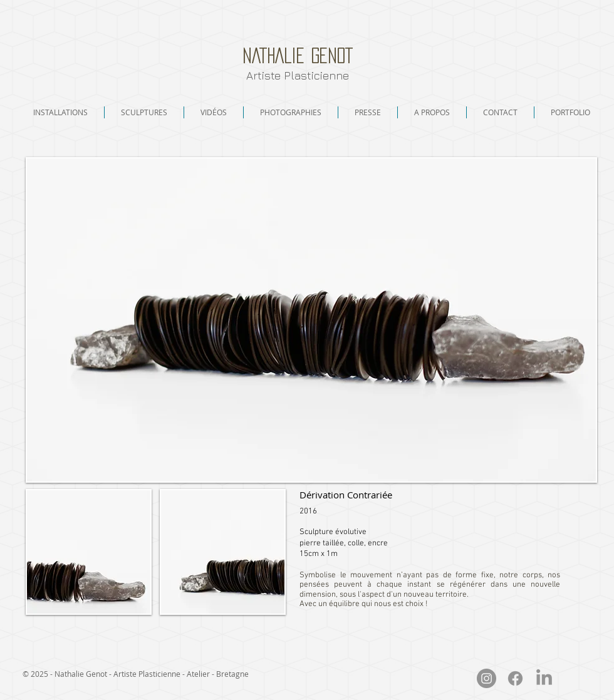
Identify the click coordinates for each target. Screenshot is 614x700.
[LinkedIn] (544, 678)
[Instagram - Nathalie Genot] (487, 678)
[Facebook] (515, 678)
